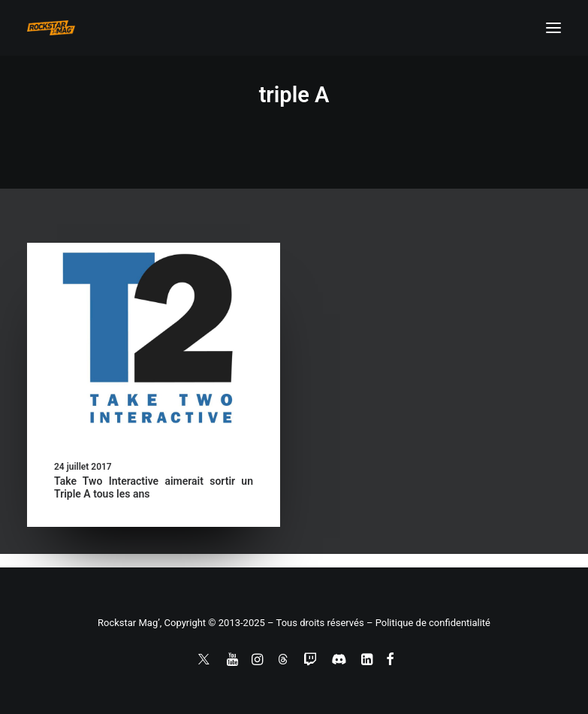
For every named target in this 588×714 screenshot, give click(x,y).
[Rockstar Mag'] (51, 28)
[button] (553, 28)
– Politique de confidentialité (428, 623)
